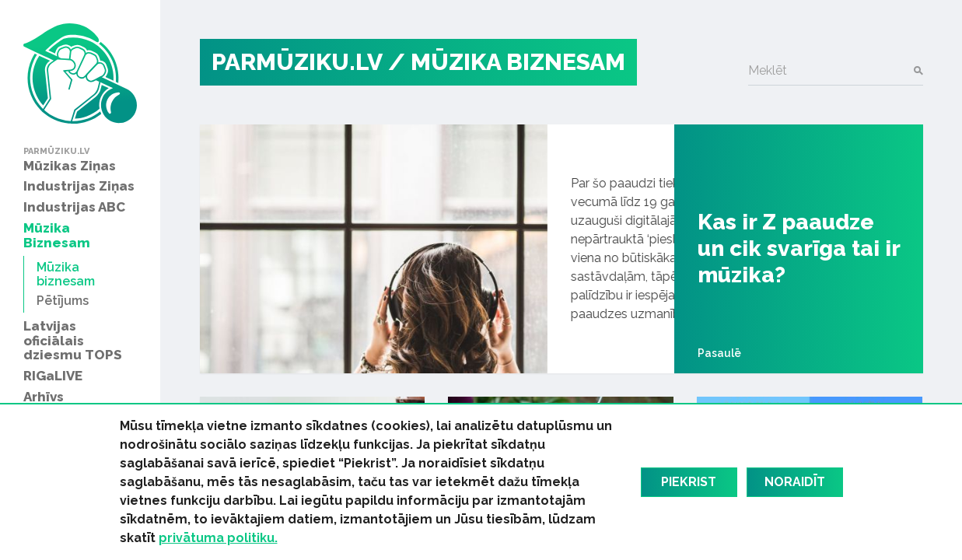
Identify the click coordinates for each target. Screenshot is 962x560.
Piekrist (689, 482)
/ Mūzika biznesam (507, 62)
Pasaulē (719, 353)
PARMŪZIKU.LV (297, 62)
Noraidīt (795, 482)
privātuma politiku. (218, 538)
